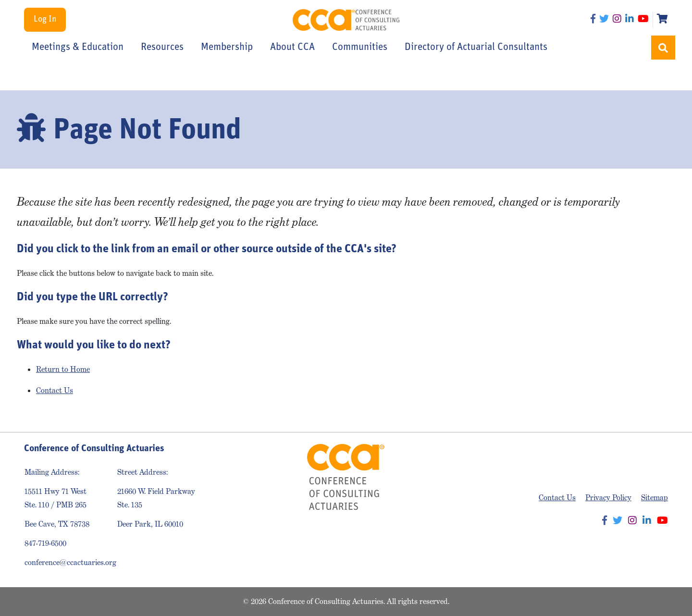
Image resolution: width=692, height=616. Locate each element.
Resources (162, 47)
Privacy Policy (608, 498)
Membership (227, 47)
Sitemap (655, 498)
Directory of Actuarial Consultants (476, 47)
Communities (360, 47)
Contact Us (55, 390)
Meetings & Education (78, 47)
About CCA (292, 47)
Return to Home (63, 369)
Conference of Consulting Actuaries (346, 20)
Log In (45, 19)
